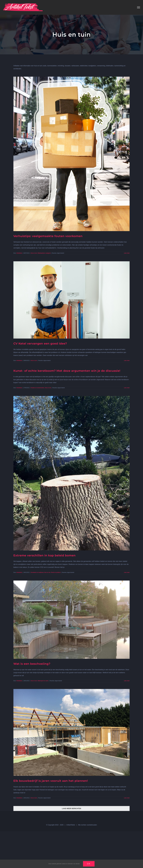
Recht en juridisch (56, 572)
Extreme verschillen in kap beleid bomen (44, 555)
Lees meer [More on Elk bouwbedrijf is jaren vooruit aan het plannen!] (127, 798)
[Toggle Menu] (139, 7)
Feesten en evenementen (37, 388)
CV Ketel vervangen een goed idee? (40, 343)
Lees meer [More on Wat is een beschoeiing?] (127, 681)
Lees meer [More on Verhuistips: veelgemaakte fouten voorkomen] (127, 253)
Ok (89, 864)
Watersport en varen (43, 681)
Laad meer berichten (72, 809)
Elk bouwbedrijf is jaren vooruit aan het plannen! (51, 781)
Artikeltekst (19, 253)
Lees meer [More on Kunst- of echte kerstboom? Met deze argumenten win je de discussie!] (127, 388)
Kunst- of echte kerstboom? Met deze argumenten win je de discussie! (67, 371)
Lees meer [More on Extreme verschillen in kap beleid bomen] (127, 572)
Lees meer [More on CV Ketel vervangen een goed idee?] (127, 361)
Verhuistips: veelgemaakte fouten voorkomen (48, 236)
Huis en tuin (34, 253)
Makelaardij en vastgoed (44, 253)
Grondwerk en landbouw (37, 572)
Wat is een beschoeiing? (32, 664)
